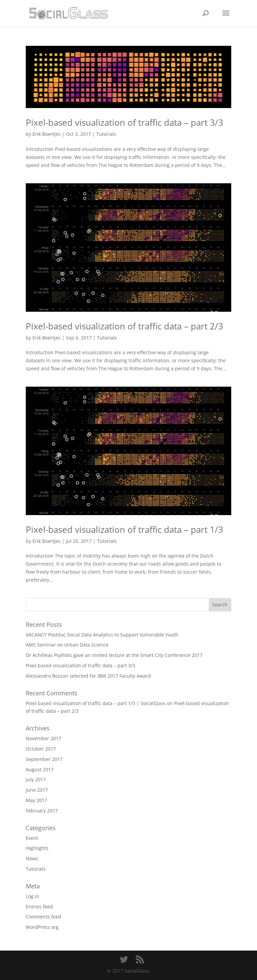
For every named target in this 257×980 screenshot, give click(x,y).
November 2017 (44, 738)
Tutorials (106, 134)
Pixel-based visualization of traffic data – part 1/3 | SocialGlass (96, 703)
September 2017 (44, 759)
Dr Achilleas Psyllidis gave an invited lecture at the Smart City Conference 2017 (114, 655)
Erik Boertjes (47, 134)
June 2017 (37, 790)
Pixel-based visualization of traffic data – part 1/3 (124, 529)
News (32, 858)
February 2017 (42, 811)
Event (32, 838)
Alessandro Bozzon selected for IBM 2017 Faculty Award (88, 676)
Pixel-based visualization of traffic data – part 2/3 (124, 326)
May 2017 (36, 800)
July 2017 (36, 779)
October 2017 (41, 749)
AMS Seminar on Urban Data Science (67, 645)
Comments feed (44, 917)
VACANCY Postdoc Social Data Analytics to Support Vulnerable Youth (102, 635)
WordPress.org (42, 927)
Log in (32, 896)
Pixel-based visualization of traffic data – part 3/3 (124, 122)
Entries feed (39, 907)
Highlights (37, 848)
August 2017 (40, 769)
